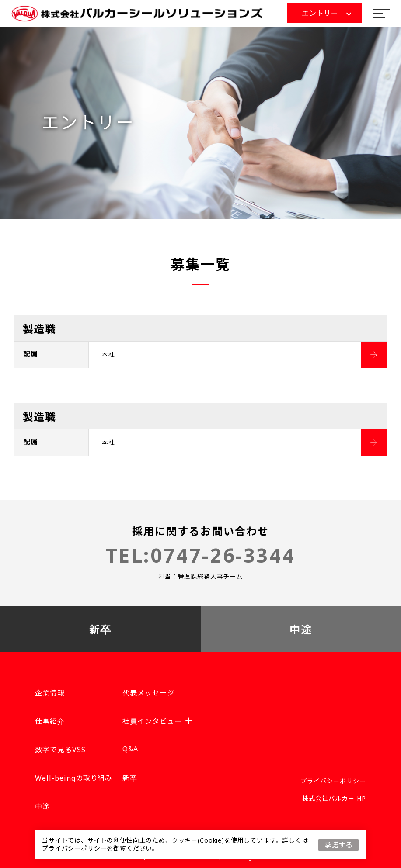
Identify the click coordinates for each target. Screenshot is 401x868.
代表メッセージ (148, 693)
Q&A (130, 749)
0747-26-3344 (223, 555)
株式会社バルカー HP (334, 798)
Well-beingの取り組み (74, 778)
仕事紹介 (50, 721)
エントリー (326, 13)
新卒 (100, 629)
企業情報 (50, 693)
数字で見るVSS (60, 750)
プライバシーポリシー (74, 848)
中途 (301, 629)
